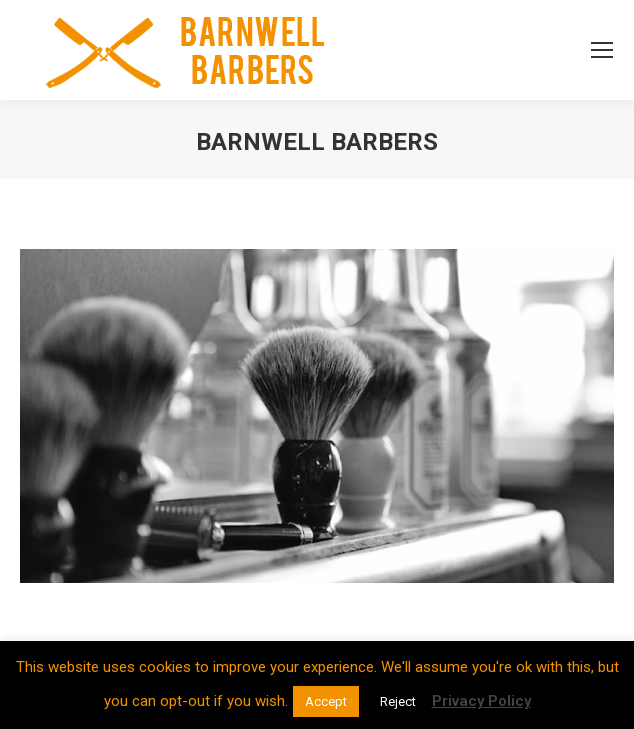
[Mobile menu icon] (602, 50)
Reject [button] (398, 701)
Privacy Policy (481, 701)
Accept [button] (326, 701)
